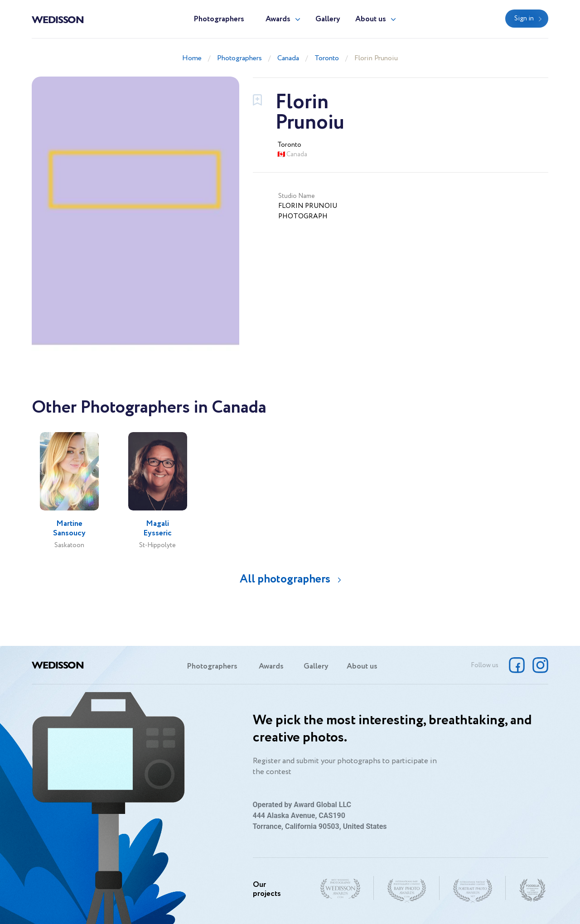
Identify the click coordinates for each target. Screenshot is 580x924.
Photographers (219, 19)
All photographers (285, 579)
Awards (278, 19)
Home (192, 58)
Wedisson (58, 19)
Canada (288, 58)
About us (371, 19)
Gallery (328, 19)
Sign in (524, 19)
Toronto (327, 58)
